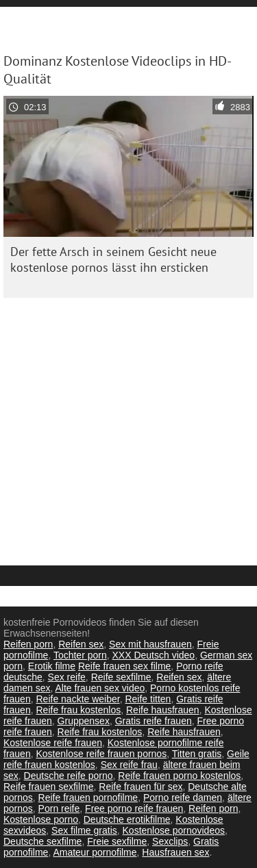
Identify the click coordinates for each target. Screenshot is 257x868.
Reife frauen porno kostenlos (179, 776)
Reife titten (148, 699)
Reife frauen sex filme (124, 666)
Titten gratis (197, 754)
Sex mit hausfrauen (150, 644)
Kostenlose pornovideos (174, 830)
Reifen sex (81, 644)
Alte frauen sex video (100, 688)
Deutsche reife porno (69, 776)
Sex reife (67, 677)
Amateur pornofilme (95, 852)
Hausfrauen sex (175, 852)
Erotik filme (52, 666)
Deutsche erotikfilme (127, 819)
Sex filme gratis (84, 830)
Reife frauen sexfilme (49, 787)
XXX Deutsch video (154, 655)
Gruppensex (84, 721)
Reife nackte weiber (77, 699)
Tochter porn (80, 655)
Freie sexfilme (117, 841)
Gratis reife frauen (154, 721)
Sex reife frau (129, 765)
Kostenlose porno (41, 819)
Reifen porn (28, 644)
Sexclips (170, 841)
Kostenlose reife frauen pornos (101, 754)
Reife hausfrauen (163, 710)
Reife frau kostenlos (78, 710)
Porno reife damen (183, 797)
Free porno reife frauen (134, 808)
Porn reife (59, 808)
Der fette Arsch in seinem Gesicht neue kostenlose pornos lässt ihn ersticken (113, 259)
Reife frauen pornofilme (88, 797)
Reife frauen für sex (140, 787)
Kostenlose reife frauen (53, 743)
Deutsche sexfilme (42, 841)
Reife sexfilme (121, 677)
